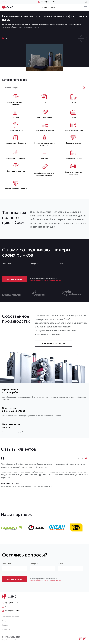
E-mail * (61, 264)
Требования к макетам (11, 617)
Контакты (6, 629)
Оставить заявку (15, 279)
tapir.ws (20, 640)
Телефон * (34, 264)
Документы (7, 621)
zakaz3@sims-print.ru (48, 2)
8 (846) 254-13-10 (49, 7)
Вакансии (6, 625)
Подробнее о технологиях (54, 343)
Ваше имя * (6, 264)
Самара (6, 2)
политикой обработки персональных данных (46, 280)
